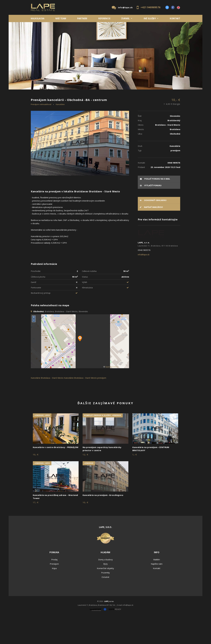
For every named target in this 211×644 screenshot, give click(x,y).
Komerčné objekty (105, 596)
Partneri (82, 18)
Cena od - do (152, 95)
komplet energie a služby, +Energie (103, 444)
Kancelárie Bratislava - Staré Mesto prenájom (85, 406)
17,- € (36, 531)
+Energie (89, 491)
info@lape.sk (125, 7)
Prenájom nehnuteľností (41, 132)
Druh (72, 95)
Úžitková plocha (38, 305)
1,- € (135, 483)
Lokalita (35, 95)
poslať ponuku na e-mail (155, 207)
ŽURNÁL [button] (125, 18)
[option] (105, 56)
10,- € (172, 130)
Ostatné (105, 605)
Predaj (39, 109)
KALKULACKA (38, 18)
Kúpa (71, 109)
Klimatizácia (87, 316)
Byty (105, 592)
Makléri (157, 588)
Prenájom (56, 109)
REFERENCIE (104, 18)
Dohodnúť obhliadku (153, 228)
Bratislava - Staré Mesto (52, 406)
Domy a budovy (105, 588)
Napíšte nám (157, 592)
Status (85, 305)
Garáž (34, 310)
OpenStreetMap (112, 395)
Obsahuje (112, 95)
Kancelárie (60, 132)
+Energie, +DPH (42, 444)
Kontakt (175, 18)
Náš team (61, 18)
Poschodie (36, 299)
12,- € (85, 483)
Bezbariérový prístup (41, 321)
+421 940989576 (151, 7)
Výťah (85, 310)
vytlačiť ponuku (151, 214)
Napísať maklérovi (151, 235)
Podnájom (87, 109)
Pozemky (105, 601)
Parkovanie (36, 316)
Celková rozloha (89, 299)
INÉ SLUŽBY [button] (150, 18)
